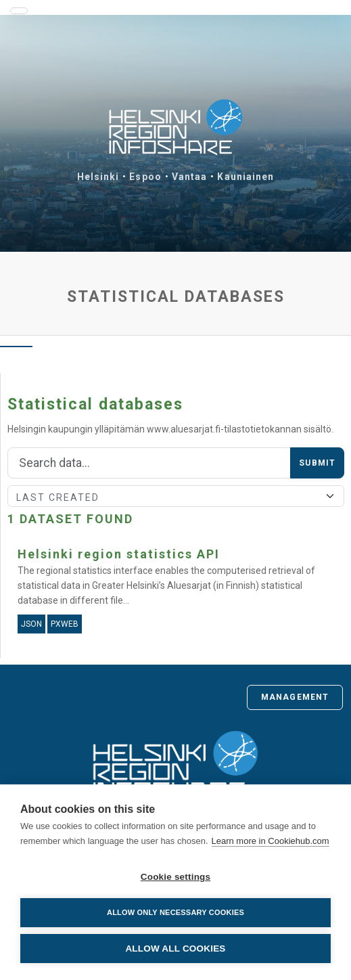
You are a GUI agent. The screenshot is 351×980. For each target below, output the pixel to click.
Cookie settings (176, 877)
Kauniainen (245, 177)
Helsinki (98, 177)
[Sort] (176, 496)
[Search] (149, 463)
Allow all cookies (175, 949)
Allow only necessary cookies (175, 912)
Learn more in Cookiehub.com (271, 841)
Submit (317, 463)
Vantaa (190, 177)
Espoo (145, 177)
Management (295, 697)
